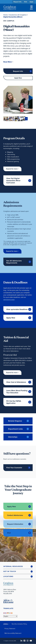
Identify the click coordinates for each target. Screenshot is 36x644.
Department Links (16, 429)
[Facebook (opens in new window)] (24, 641)
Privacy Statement (10, 629)
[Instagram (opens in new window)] (28, 641)
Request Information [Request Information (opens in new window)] (15, 524)
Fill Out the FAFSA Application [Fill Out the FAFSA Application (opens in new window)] (14, 402)
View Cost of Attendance (16, 382)
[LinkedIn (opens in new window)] (21, 641)
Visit (26, 2)
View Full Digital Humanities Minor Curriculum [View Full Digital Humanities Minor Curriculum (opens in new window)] (13, 181)
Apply (31, 2)
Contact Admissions (15, 515)
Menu (31, 8)
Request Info (17, 2)
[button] (8, 62)
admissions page (9, 300)
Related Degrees (15, 421)
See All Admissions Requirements (14, 262)
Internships (13, 437)
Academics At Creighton (18, 15)
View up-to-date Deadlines (17, 309)
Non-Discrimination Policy (19, 624)
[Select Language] (10, 616)
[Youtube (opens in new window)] (31, 641)
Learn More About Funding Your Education (17, 392)
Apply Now (18, 78)
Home (6, 15)
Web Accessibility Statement (13, 633)
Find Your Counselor (14, 468)
